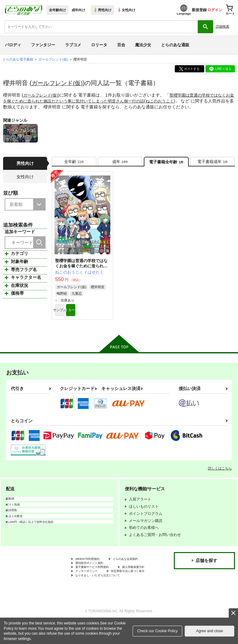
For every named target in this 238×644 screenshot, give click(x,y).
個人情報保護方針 (90, 586)
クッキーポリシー (133, 586)
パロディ (13, 45)
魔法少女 (143, 45)
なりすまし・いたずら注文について (105, 596)
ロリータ (99, 45)
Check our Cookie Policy (158, 631)
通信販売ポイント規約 (94, 576)
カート (96, 315)
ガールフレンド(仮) (58, 83)
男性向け (102, 10)
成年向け (78, 10)
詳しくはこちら (220, 474)
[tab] (74, 163)
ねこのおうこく (180, 101)
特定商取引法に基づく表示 (98, 591)
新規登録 (199, 10)
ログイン (215, 10)
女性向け (126, 10)
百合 (121, 45)
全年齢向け (57, 10)
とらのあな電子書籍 (18, 59)
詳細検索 (223, 26)
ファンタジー (43, 45)
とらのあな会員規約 (92, 570)
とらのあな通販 (175, 45)
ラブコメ (73, 45)
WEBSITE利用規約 (91, 565)
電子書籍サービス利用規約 (98, 581)
